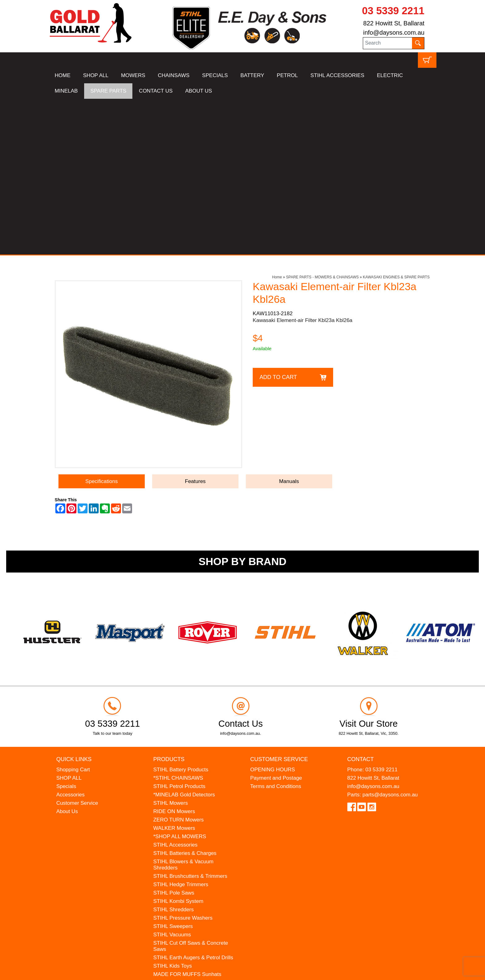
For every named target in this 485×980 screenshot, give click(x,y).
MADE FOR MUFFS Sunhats (187, 818)
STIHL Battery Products (181, 614)
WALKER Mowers (174, 672)
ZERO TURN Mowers (178, 664)
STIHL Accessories (175, 689)
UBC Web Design (79, 971)
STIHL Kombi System (178, 745)
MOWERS (133, 75)
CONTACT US (156, 91)
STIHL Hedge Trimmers (181, 728)
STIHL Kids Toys (172, 810)
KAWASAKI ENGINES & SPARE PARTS (396, 121)
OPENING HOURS (273, 614)
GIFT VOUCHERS (175, 860)
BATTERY (252, 75)
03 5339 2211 (393, 11)
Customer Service (77, 647)
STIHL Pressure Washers (183, 762)
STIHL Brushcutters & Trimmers (190, 720)
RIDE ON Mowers (174, 655)
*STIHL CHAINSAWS (178, 622)
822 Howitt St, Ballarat (394, 23)
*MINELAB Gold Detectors (184, 639)
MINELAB (66, 91)
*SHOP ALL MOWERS (180, 680)
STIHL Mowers (170, 647)
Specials (66, 630)
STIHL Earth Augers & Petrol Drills (193, 801)
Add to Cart (278, 221)
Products (169, 603)
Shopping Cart (73, 614)
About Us (67, 655)
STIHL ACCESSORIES (337, 75)
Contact (361, 603)
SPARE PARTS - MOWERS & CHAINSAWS (322, 121)
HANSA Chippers (173, 835)
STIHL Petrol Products (179, 630)
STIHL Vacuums (172, 779)
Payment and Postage (276, 622)
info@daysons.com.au (394, 33)
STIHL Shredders (173, 754)
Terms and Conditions (276, 630)
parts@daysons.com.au (390, 639)
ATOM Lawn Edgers (177, 827)
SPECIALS (215, 75)
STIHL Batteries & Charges (185, 697)
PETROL (287, 75)
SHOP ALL (96, 75)
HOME (63, 75)
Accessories (71, 639)
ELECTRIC (390, 75)
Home (277, 121)
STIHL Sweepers (173, 770)
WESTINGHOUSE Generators (189, 843)
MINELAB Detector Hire (181, 852)
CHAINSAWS (174, 75)
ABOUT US (199, 91)
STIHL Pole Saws (174, 737)
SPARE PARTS (108, 91)
